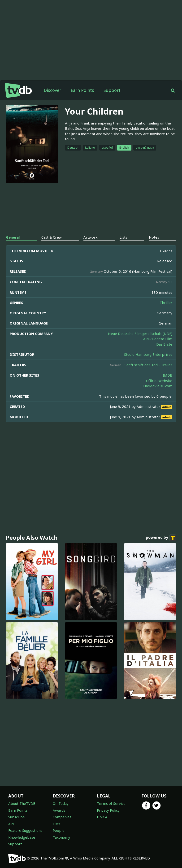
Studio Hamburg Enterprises (148, 354)
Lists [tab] (123, 237)
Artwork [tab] (91, 237)
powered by (161, 538)
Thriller (166, 303)
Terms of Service (111, 803)
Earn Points (82, 90)
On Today (61, 803)
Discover (52, 90)
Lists (56, 824)
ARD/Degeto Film (158, 339)
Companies (62, 817)
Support (112, 90)
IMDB (168, 375)
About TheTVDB (22, 803)
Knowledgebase (22, 837)
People (59, 830)
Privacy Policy (108, 810)
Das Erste (164, 344)
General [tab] (13, 237)
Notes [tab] (154, 237)
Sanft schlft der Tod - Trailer (148, 365)
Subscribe (17, 817)
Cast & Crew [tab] (52, 237)
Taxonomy (61, 837)
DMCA (102, 817)
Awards (59, 810)
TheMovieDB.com (157, 386)
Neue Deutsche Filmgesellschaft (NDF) (140, 334)
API (11, 824)
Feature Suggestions (25, 830)
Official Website (159, 381)
